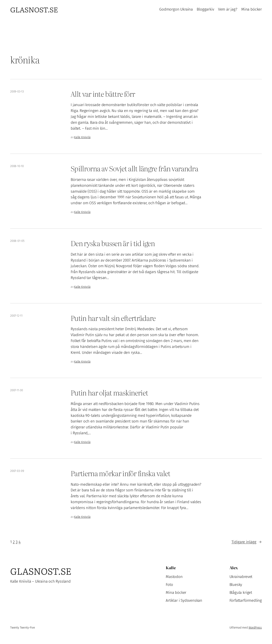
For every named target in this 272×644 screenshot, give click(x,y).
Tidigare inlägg (247, 542)
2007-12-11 (16, 316)
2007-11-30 (17, 390)
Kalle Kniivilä (82, 137)
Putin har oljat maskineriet (109, 393)
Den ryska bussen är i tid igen (113, 243)
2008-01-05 (17, 241)
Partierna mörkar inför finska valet (120, 473)
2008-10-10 (17, 166)
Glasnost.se (34, 9)
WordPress (255, 628)
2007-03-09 (17, 471)
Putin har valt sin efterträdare (113, 318)
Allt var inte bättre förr (103, 94)
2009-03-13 (17, 92)
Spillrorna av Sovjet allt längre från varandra (134, 168)
